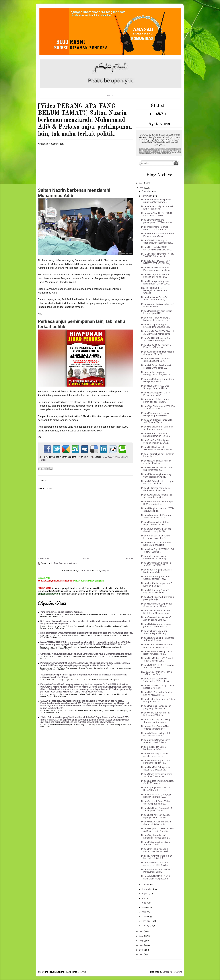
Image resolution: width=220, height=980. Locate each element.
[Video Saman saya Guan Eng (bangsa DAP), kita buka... (155, 721)
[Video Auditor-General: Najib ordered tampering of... (156, 728)
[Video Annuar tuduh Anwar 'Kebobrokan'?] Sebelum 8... (156, 680)
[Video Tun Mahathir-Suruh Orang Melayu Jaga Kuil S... (158, 380)
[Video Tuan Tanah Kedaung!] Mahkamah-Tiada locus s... (156, 319)
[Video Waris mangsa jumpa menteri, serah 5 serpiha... (155, 228)
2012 (142, 955)
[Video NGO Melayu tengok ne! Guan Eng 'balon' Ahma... (156, 605)
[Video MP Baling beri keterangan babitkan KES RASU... (158, 483)
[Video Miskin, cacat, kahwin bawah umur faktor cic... (155, 276)
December (147, 192)
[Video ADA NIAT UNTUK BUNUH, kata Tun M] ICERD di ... (157, 215)
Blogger (105, 571)
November (147, 196)
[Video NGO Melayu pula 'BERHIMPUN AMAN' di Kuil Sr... (157, 449)
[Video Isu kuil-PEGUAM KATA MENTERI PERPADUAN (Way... (156, 262)
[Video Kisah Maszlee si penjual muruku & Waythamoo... (156, 201)
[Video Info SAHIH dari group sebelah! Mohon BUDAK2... (156, 442)
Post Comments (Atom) (66, 563)
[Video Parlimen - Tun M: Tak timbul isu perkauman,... (155, 299)
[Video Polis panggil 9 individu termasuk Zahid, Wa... (155, 844)
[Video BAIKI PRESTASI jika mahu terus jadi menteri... (158, 666)
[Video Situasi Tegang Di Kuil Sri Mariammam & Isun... (157, 571)
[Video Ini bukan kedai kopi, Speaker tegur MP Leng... (155, 632)
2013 (142, 950)
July (144, 898)
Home (110, 96)
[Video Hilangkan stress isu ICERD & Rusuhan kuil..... (157, 510)
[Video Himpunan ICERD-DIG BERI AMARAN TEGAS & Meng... (158, 830)
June (144, 903)
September (147, 889)
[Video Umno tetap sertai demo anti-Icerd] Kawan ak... (157, 775)
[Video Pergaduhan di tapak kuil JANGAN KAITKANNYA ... (157, 564)
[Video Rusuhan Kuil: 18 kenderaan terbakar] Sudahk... (158, 639)
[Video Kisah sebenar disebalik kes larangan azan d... (158, 701)
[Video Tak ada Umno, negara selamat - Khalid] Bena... (156, 741)
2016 (142, 936)
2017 (142, 932)
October (146, 885)
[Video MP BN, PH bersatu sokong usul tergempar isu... (158, 469)
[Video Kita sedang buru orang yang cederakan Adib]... (156, 476)
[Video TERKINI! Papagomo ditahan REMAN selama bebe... (157, 242)
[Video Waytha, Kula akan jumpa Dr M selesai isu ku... (157, 503)
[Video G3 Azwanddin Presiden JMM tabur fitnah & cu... (156, 517)
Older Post (128, 559)
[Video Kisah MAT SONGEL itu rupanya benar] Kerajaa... (156, 816)
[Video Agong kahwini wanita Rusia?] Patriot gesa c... (155, 789)
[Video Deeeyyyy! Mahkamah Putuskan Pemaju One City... (156, 269)
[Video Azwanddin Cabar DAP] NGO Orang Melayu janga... (156, 612)
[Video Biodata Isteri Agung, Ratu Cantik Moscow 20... (158, 782)
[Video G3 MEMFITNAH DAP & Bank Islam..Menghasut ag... (156, 878)
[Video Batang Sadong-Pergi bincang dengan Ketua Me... (156, 326)
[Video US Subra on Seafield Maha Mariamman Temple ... (156, 435)
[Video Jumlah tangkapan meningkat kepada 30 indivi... (156, 374)
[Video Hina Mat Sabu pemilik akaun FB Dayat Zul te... (156, 769)
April (144, 912)
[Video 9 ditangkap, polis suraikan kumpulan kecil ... (158, 455)
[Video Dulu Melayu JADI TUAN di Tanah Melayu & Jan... (157, 660)
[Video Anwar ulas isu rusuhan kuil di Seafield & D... (158, 306)
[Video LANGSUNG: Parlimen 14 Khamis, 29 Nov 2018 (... (156, 346)
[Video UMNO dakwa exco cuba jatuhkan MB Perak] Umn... (157, 626)
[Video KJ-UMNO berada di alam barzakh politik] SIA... (157, 857)
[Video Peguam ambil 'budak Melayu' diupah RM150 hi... (155, 415)
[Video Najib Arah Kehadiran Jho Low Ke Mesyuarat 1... (157, 694)
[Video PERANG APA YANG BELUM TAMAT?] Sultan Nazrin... (158, 256)
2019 (142, 183)
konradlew (84, 571)
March (145, 917)
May (144, 908)
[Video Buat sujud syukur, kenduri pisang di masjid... (157, 598)
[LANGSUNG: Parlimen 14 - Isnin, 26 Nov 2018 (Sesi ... (157, 673)
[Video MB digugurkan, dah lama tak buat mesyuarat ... (157, 428)
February (146, 921)
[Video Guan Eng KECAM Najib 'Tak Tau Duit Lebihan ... (158, 551)
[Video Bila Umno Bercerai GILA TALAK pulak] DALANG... (157, 810)
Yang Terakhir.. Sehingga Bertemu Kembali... (62, 612)
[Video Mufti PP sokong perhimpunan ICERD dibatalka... (157, 221)
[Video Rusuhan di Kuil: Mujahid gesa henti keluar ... (156, 462)
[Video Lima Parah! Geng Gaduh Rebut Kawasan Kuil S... (157, 653)
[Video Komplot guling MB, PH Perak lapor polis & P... (156, 394)
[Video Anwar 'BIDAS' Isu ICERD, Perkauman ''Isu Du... (157, 871)
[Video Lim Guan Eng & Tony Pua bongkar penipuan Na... (157, 762)
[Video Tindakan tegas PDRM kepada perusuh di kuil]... (155, 537)
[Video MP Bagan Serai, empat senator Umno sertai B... (156, 367)
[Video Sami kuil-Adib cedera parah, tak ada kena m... (155, 401)
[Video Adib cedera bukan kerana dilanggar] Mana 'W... (157, 353)
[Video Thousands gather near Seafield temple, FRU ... (156, 578)
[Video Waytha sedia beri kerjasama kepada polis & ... (156, 837)
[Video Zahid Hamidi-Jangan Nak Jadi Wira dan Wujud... (157, 421)
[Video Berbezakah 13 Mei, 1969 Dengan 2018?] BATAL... (156, 796)
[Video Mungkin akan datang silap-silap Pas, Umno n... (155, 523)
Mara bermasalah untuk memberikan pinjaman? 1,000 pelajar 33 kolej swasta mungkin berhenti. (87, 633)
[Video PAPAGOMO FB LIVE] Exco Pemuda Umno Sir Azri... (157, 235)
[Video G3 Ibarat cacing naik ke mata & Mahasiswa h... (156, 735)
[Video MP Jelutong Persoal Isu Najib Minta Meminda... (156, 592)
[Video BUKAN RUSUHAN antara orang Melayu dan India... (157, 646)
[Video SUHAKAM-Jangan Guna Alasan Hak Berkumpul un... (157, 340)
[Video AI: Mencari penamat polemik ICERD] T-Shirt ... (155, 864)
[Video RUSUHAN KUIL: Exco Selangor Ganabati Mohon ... (156, 387)
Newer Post (44, 559)
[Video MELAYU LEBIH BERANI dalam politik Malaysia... (156, 823)
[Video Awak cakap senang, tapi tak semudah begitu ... (157, 496)
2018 (142, 188)
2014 (142, 945)
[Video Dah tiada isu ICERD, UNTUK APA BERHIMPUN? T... (156, 249)
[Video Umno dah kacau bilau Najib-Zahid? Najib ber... (156, 714)
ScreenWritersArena (172, 972)
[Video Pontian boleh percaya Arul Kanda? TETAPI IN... (158, 585)
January (146, 926)
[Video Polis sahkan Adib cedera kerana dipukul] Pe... (157, 312)
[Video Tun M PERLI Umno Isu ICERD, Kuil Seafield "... (156, 360)
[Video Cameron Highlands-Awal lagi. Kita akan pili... (157, 208)
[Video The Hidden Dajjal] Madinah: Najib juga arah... (155, 748)
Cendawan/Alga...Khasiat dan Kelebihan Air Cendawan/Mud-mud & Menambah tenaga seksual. (86, 654)
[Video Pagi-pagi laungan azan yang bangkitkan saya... (156, 707)
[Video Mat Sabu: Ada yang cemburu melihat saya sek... (156, 850)
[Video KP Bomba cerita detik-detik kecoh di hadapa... (156, 489)
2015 (142, 941)
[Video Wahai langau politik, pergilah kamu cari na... (155, 755)
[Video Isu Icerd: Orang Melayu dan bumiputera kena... (156, 803)
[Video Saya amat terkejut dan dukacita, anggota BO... (156, 530)
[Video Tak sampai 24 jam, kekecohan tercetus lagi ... (155, 558)
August (145, 894)
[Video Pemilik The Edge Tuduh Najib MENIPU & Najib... (156, 544)
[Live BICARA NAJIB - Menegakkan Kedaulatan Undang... (155, 291)
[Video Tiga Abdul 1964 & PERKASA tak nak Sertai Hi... (158, 408)
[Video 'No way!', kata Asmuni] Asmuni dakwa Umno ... (156, 619)
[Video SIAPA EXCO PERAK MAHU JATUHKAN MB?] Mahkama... (157, 333)
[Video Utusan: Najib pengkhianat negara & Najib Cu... (158, 687)
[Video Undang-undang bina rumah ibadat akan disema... (156, 283)
